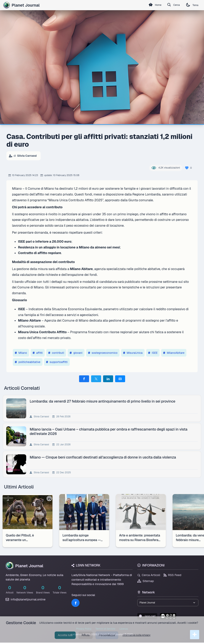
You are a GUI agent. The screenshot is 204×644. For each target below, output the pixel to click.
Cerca (170, 5)
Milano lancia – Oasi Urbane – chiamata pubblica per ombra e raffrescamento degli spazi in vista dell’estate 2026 (109, 431)
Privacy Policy (84, 630)
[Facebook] (75, 603)
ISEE (153, 353)
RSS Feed (172, 575)
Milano (21, 353)
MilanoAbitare (174, 353)
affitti (38, 353)
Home (149, 5)
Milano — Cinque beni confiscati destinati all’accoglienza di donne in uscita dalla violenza (104, 457)
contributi (56, 353)
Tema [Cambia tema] (191, 5)
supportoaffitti (57, 362)
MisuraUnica (133, 353)
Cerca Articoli (149, 575)
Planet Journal (21, 5)
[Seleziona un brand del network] (168, 603)
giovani (76, 353)
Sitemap (146, 581)
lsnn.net (147, 617)
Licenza (124, 630)
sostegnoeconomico (103, 353)
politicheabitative (28, 362)
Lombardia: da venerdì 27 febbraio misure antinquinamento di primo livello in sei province (103, 401)
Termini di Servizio (105, 630)
